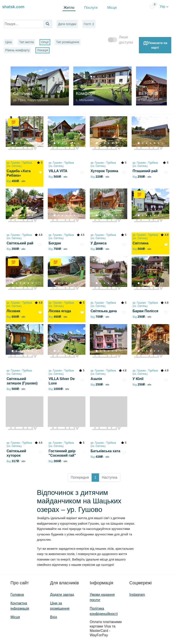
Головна (17, 595)
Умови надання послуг (102, 597)
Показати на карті (155, 45)
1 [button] (95, 477)
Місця (112, 8)
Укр (164, 6)
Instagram (137, 595)
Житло (69, 8)
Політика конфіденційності (104, 611)
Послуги (91, 8)
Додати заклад (62, 595)
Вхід (54, 617)
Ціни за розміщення (60, 606)
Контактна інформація (20, 606)
